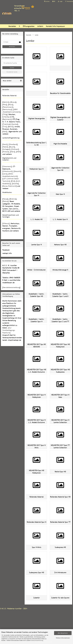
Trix (5, 127)
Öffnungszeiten (29, 26)
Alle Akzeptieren (63, 633)
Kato (5, 131)
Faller (5, 147)
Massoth (17, 171)
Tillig (5, 114)
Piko (5, 105)
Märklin (6, 102)
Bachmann (7, 119)
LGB (12, 117)
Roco (11, 105)
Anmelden (12, 47)
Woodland (13, 144)
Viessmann (7, 166)
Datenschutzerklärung (37, 640)
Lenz (5, 174)
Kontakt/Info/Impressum (55, 26)
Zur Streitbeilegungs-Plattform (9, 330)
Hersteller (12, 26)
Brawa (13, 102)
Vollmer (15, 149)
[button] (54, 1)
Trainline (6, 124)
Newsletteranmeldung (11, 287)
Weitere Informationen (63, 638)
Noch (5, 144)
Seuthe (15, 184)
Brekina (13, 199)
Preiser (6, 152)
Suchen (12, 68)
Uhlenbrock (7, 171)
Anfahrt (40, 26)
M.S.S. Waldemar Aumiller (12, 609)
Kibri (13, 152)
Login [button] (60, 1)
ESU (13, 181)
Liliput (5, 117)
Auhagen (6, 149)
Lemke (15, 124)
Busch (12, 147)
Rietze (5, 201)
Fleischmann (8, 107)
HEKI (19, 152)
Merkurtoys (7, 109)
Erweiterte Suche (12, 72)
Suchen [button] (47, 1)
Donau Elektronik (10, 186)
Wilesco (6, 223)
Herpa (5, 199)
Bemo (11, 127)
